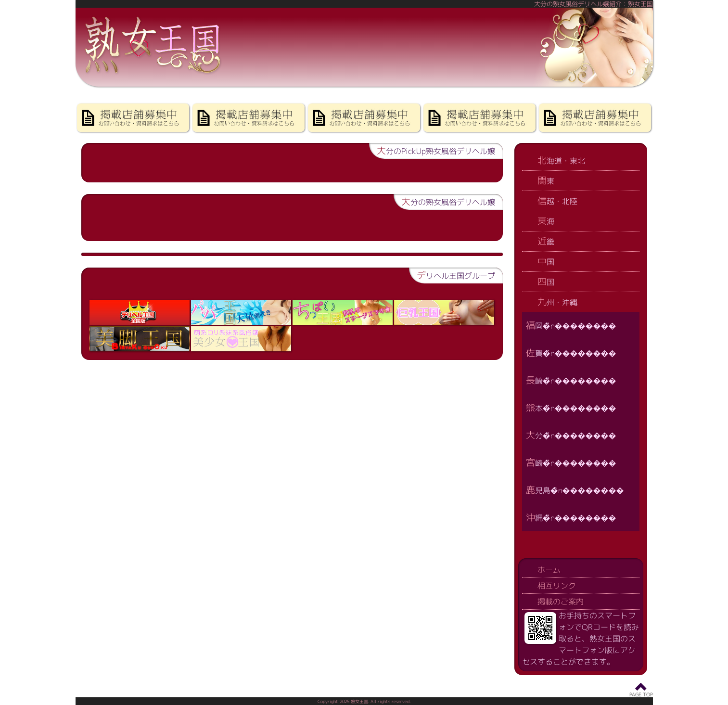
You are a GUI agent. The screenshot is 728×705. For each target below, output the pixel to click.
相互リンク (557, 586)
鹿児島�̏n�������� (575, 490)
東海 (546, 221)
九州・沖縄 (557, 301)
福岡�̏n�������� (571, 325)
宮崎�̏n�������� (571, 462)
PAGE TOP (641, 694)
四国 (546, 281)
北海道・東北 (561, 160)
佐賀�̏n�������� (571, 352)
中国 (546, 261)
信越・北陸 (557, 200)
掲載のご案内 (561, 602)
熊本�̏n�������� (571, 407)
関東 (546, 180)
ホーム (549, 570)
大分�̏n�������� (571, 435)
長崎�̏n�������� (571, 380)
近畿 (546, 241)
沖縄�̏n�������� (571, 517)
